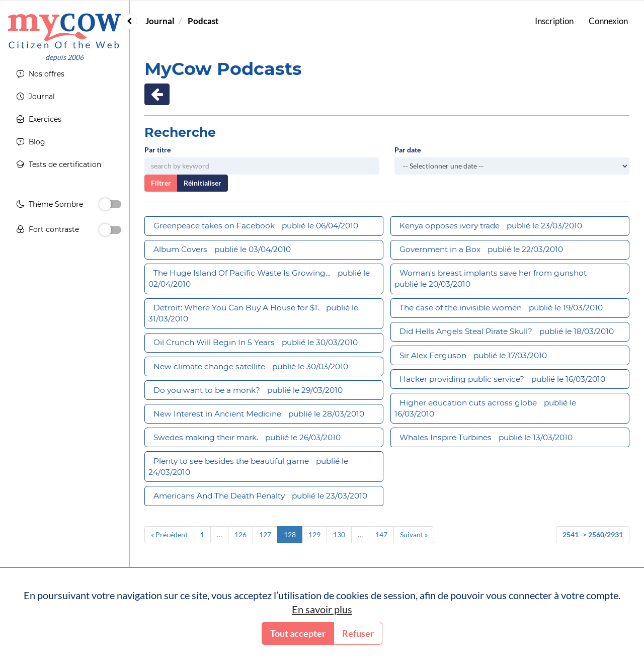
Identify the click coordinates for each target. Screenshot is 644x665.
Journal (160, 21)
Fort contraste (48, 231)
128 (290, 534)
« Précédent (169, 534)
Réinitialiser (203, 183)
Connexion (608, 21)
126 (240, 534)
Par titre (157, 150)
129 (314, 534)
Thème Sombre (50, 206)
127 (265, 534)
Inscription (554, 21)
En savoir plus (322, 609)
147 (381, 534)
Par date (408, 150)
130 (339, 534)
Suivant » (414, 534)
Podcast (203, 21)
